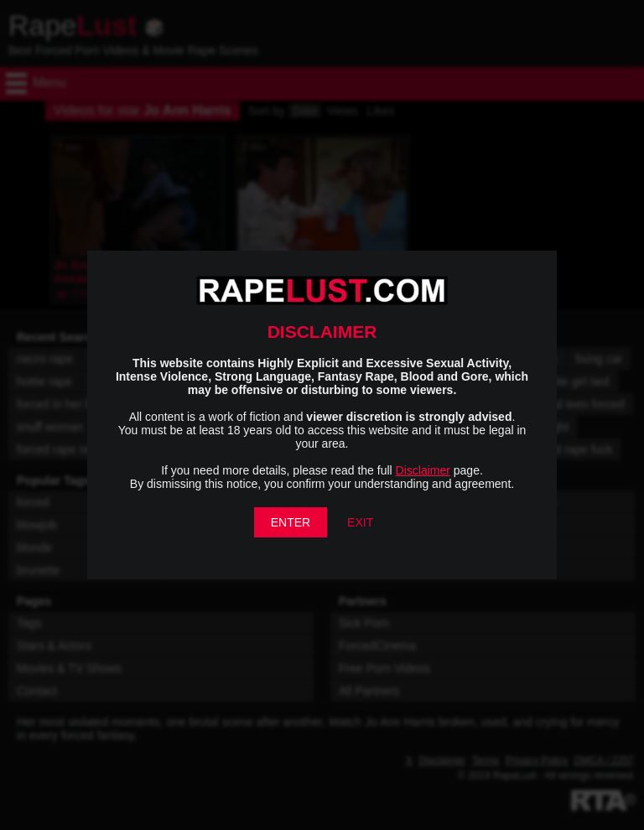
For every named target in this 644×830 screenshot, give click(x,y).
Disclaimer (423, 470)
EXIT (360, 522)
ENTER (291, 522)
